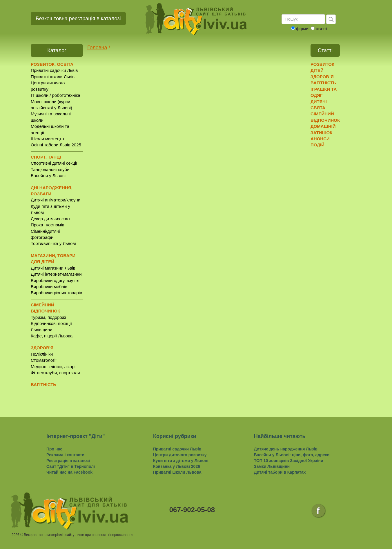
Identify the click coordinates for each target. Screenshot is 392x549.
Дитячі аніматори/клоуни (56, 200)
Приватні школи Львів (53, 77)
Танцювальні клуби (50, 169)
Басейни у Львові (48, 176)
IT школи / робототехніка (56, 95)
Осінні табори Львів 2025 (56, 145)
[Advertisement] (333, 241)
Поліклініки (42, 354)
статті (321, 29)
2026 (16, 535)
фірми (302, 29)
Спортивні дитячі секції (54, 163)
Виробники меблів (49, 287)
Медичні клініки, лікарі (53, 367)
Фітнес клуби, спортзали (55, 373)
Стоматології (44, 360)
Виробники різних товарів (56, 293)
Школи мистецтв (47, 139)
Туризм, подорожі (48, 317)
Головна (97, 48)
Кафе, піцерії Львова (52, 336)
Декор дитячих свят (50, 219)
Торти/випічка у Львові (53, 243)
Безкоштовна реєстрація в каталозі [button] (78, 19)
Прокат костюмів (48, 225)
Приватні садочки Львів (54, 70)
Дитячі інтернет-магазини (56, 274)
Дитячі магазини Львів (53, 268)
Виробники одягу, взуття (55, 280)
